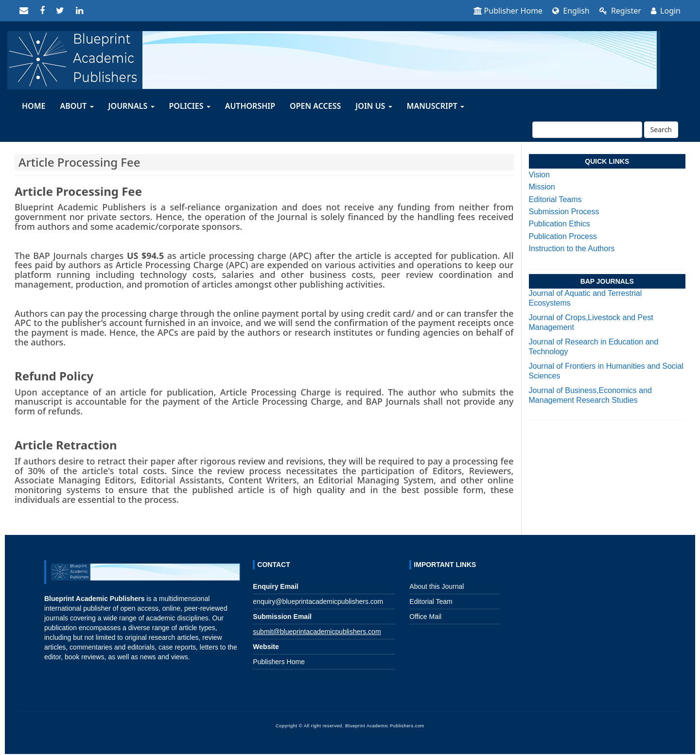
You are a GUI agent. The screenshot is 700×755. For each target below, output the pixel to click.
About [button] (77, 106)
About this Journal (437, 586)
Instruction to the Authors (572, 249)
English (571, 11)
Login (666, 11)
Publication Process (563, 236)
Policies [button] (190, 106)
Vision (539, 175)
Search (661, 129)
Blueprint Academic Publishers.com (385, 726)
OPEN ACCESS (315, 106)
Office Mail (425, 617)
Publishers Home (279, 662)
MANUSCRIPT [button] (436, 106)
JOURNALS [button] (131, 106)
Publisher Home (508, 11)
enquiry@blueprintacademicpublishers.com (318, 601)
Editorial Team (431, 601)
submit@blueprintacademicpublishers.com (317, 632)
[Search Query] (587, 130)
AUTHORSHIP (250, 106)
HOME (34, 106)
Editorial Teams (555, 199)
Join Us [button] (374, 106)
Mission (542, 187)
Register (620, 11)
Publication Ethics (560, 224)
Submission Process (564, 212)
